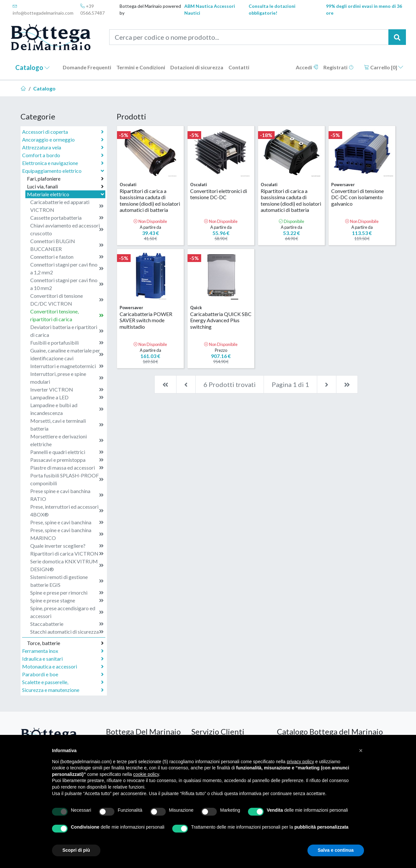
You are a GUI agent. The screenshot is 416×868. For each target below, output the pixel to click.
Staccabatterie (67, 624)
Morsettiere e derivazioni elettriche (67, 440)
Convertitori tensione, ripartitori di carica (67, 315)
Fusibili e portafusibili (67, 343)
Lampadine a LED (67, 397)
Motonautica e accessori (63, 667)
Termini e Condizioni (141, 67)
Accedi (307, 67)
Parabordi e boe (63, 674)
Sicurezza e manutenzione (63, 690)
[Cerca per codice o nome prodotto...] (249, 37)
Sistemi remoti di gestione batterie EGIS (67, 581)
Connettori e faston (67, 257)
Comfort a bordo (63, 155)
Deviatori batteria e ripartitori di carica (67, 331)
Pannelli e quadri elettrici (67, 452)
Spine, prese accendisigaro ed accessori (67, 612)
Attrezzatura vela (63, 147)
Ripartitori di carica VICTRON (67, 554)
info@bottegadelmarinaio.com (43, 10)
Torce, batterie (65, 643)
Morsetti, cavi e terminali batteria (67, 425)
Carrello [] (384, 67)
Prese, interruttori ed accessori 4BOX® (67, 510)
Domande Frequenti (87, 67)
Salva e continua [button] (336, 850)
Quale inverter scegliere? (67, 546)
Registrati (338, 67)
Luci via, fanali (65, 186)
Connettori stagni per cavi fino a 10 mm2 (67, 284)
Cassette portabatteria (67, 218)
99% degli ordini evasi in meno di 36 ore (364, 9)
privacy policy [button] (300, 762)
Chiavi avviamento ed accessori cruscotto (67, 229)
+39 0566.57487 (92, 9)
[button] (361, 751)
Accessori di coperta (63, 132)
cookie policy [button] (146, 774)
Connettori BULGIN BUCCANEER (67, 245)
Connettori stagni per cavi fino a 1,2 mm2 (67, 268)
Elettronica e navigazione (63, 163)
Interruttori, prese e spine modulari (67, 378)
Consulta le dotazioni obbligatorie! (272, 9)
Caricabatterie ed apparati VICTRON (67, 206)
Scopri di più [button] (76, 850)
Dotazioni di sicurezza (197, 67)
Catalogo (32, 67)
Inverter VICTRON (67, 390)
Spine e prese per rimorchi (67, 593)
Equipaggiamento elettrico (64, 171)
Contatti (239, 67)
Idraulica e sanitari (63, 659)
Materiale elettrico (66, 194)
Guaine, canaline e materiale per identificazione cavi (67, 354)
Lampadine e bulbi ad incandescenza (67, 409)
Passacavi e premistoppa (67, 460)
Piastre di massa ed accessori (67, 468)
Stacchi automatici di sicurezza (67, 632)
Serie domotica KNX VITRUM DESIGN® (67, 565)
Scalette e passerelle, (63, 682)
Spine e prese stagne (67, 600)
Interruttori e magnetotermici (67, 366)
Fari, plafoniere (65, 179)
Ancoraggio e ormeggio (63, 140)
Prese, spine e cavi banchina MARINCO (67, 534)
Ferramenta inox (63, 651)
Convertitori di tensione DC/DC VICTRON (67, 300)
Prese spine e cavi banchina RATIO (67, 495)
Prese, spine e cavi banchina (67, 522)
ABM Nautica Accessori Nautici (210, 9)
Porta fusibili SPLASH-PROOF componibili (67, 479)
